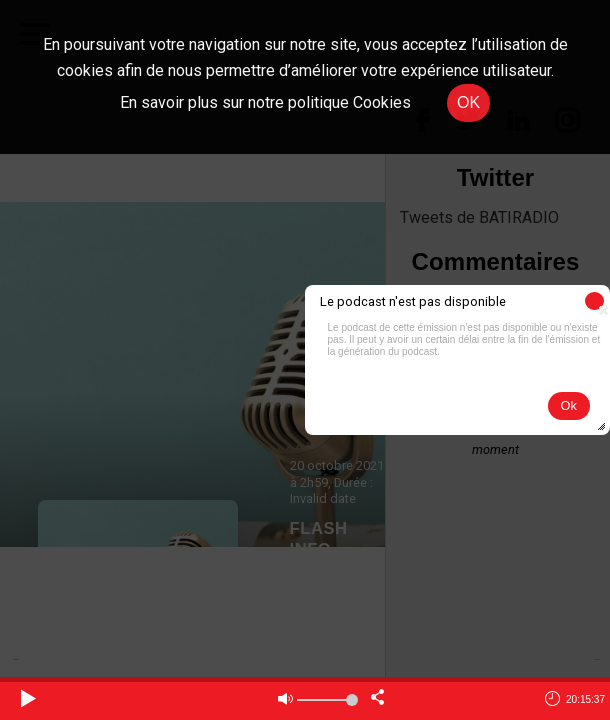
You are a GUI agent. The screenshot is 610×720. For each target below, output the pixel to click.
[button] (594, 301)
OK (468, 102)
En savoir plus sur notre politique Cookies (265, 102)
